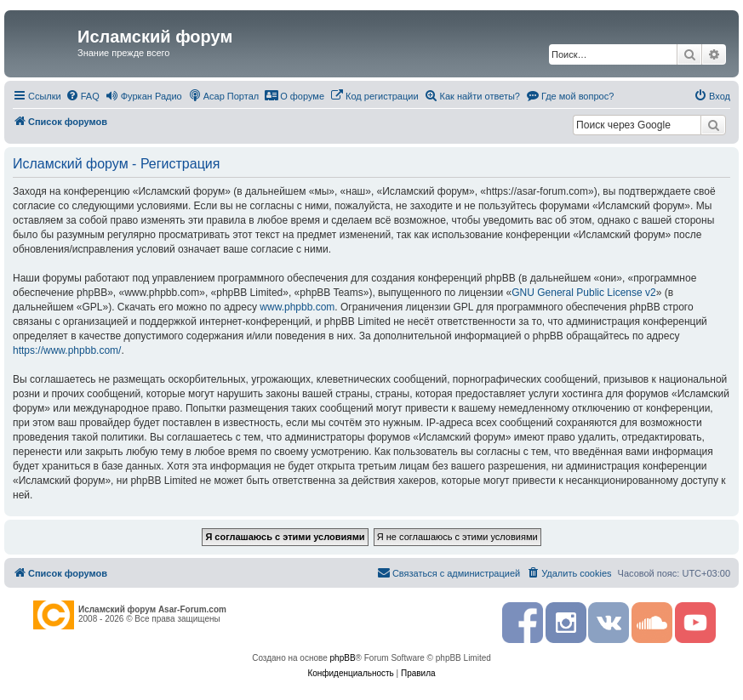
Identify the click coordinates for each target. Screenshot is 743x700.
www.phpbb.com (297, 307)
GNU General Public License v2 (583, 293)
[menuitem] (83, 96)
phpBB (343, 658)
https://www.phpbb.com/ (67, 350)
